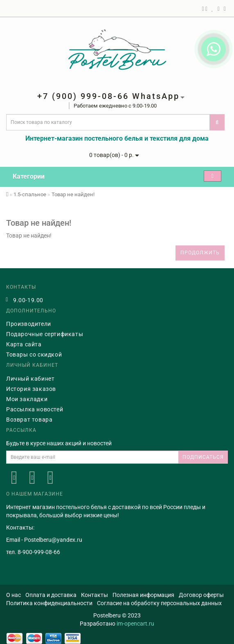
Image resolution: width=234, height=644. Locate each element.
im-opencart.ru (135, 624)
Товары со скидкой (34, 355)
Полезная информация (143, 595)
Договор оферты (201, 595)
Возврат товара (29, 420)
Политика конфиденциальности (49, 603)
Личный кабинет (30, 379)
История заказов (31, 389)
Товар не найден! (73, 194)
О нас (13, 595)
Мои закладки (27, 399)
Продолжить (200, 253)
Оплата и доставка (51, 595)
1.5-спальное (30, 194)
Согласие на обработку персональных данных (159, 603)
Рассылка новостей (35, 409)
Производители (29, 324)
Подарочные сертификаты (45, 334)
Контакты (94, 595)
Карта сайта (24, 344)
